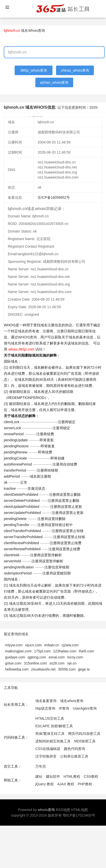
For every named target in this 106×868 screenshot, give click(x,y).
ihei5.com (86, 651)
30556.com (67, 669)
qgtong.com (37, 657)
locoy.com (75, 657)
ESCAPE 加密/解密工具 (54, 726)
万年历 (41, 766)
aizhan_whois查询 (54, 82)
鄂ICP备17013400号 (79, 815)
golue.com (13, 663)
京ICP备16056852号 (54, 197)
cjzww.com (70, 645)
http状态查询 (45, 708)
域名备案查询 (46, 701)
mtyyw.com (14, 645)
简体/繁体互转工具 (50, 734)
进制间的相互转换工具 (53, 741)
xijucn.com (33, 645)
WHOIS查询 (27, 337)
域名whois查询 (72, 701)
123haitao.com (65, 651)
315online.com (35, 663)
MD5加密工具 (85, 741)
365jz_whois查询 (34, 70)
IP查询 (64, 708)
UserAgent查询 (85, 708)
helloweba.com (17, 669)
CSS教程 (91, 776)
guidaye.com (15, 657)
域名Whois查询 (33, 31)
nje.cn (72, 663)
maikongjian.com (18, 651)
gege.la (84, 669)
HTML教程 (72, 776)
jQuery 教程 (45, 784)
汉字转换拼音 (46, 756)
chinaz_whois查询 (75, 70)
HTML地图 (79, 810)
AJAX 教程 (66, 784)
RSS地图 (63, 810)
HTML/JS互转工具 (50, 718)
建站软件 (53, 776)
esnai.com (57, 657)
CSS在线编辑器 (48, 749)
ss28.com (57, 663)
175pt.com (42, 651)
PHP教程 (85, 784)
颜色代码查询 (74, 749)
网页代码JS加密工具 (84, 734)
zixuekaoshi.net (43, 669)
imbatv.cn (52, 645)
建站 (39, 776)
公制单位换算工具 (74, 756)
